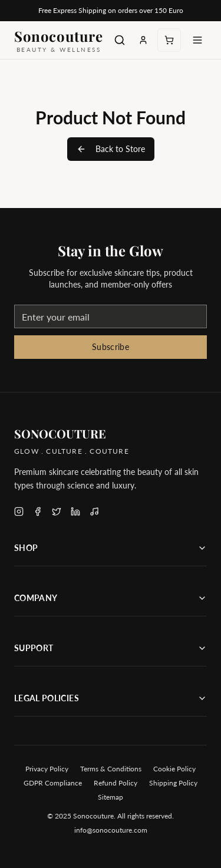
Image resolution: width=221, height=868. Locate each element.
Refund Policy (116, 783)
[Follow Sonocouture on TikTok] (94, 511)
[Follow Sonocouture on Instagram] (19, 511)
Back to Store (111, 149)
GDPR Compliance (53, 783)
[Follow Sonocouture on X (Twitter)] (57, 511)
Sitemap (111, 797)
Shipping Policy (173, 783)
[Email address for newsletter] (111, 316)
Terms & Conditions (111, 769)
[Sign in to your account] (143, 40)
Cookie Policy (174, 769)
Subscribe (111, 347)
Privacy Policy (47, 769)
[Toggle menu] (197, 40)
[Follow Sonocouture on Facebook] (38, 511)
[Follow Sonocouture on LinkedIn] (75, 511)
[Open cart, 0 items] (169, 40)
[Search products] (120, 40)
